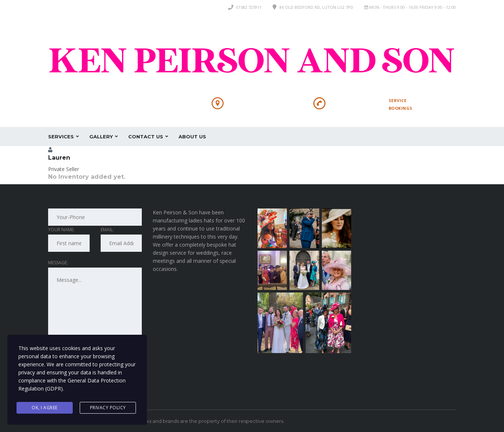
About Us (192, 137)
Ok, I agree (45, 408)
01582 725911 (249, 7)
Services (61, 137)
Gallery (101, 137)
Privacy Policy (108, 408)
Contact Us (146, 137)
